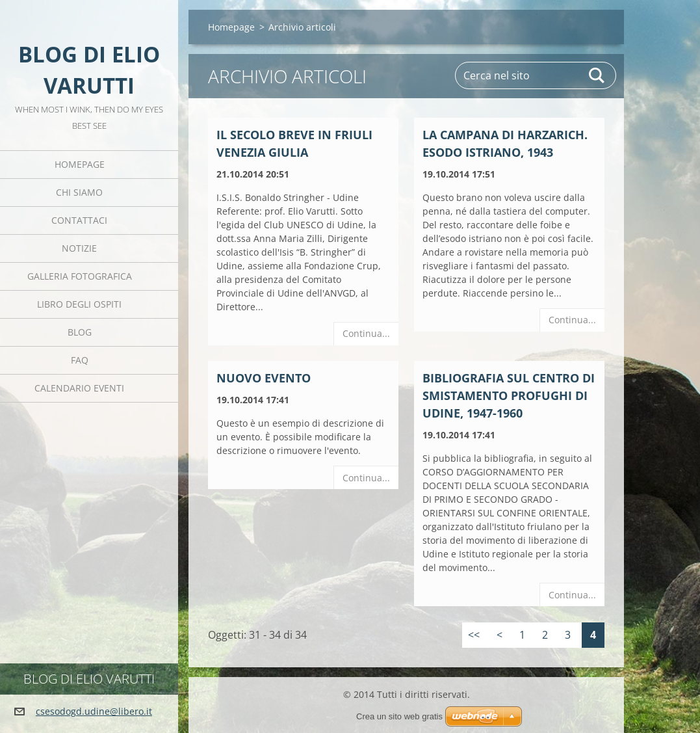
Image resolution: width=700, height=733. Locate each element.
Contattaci (79, 220)
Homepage (80, 164)
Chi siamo (79, 192)
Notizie (79, 248)
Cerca (597, 75)
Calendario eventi (79, 388)
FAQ (80, 360)
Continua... (366, 333)
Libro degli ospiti (79, 304)
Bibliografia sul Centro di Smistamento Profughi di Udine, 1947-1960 (509, 395)
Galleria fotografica (80, 276)
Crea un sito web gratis (399, 716)
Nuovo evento (264, 378)
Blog (80, 332)
